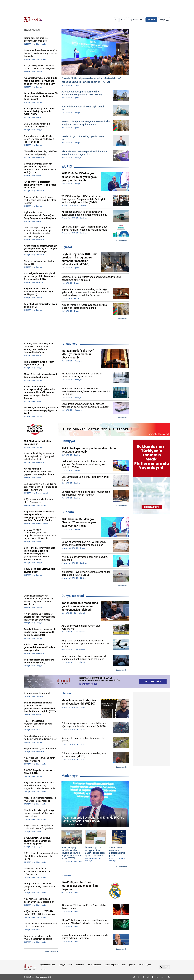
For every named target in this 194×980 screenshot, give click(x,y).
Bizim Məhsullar (94, 965)
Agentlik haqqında (47, 965)
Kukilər (43, 969)
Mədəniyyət (70, 776)
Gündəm (68, 512)
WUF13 (67, 166)
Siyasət (67, 247)
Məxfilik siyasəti (145, 965)
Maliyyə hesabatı (66, 965)
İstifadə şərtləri (128, 965)
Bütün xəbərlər (122, 241)
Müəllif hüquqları (112, 965)
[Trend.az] (33, 20)
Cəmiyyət (68, 441)
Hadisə (67, 693)
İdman (66, 875)
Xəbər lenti (32, 30)
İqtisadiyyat (70, 344)
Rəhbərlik (80, 965)
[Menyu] (164, 20)
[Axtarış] (116, 20)
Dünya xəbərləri (73, 596)
